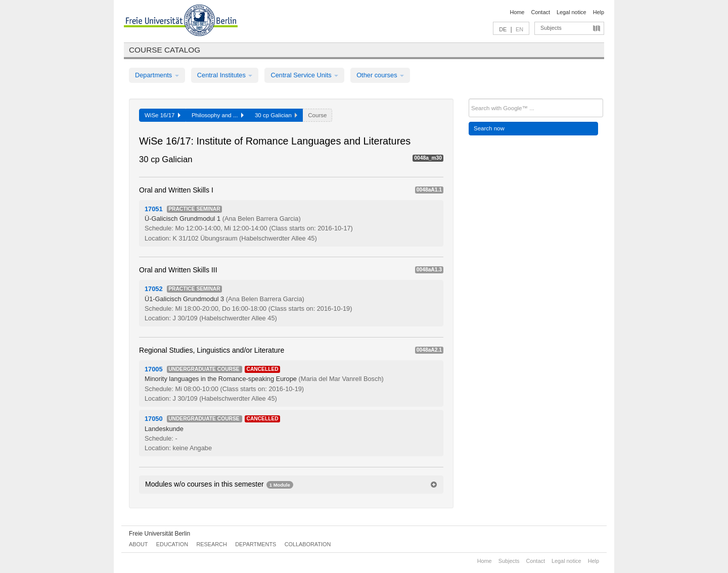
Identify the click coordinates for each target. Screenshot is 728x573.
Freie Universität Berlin (160, 534)
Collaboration (308, 544)
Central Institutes (225, 75)
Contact (540, 12)
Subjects (551, 28)
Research (211, 544)
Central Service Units (304, 75)
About (138, 544)
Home (517, 12)
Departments (157, 75)
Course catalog (165, 50)
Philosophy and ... (218, 115)
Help (599, 12)
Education (172, 544)
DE (503, 29)
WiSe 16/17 (163, 115)
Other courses (380, 75)
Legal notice (572, 12)
